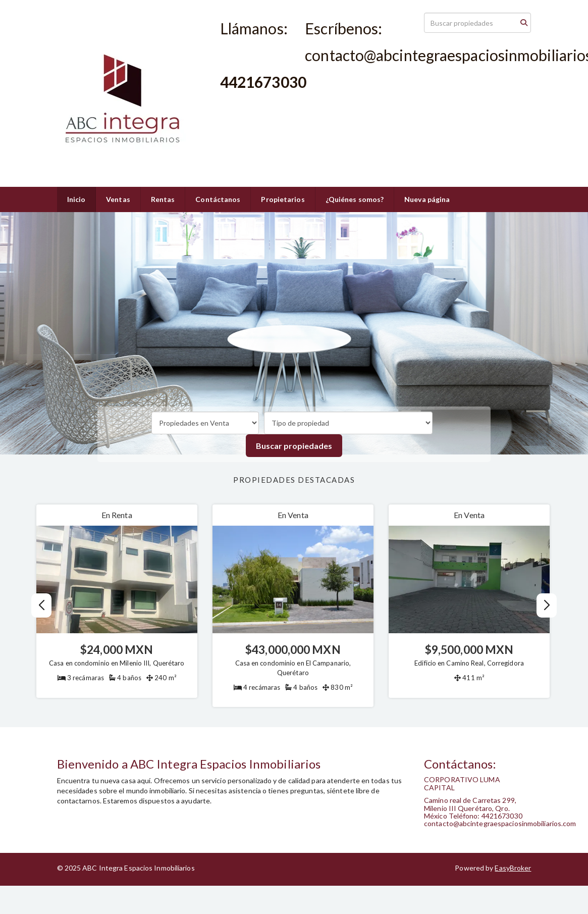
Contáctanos (218, 199)
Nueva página (427, 199)
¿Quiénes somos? (355, 199)
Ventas (118, 199)
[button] (547, 605)
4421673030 (240, 100)
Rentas (163, 199)
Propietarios (283, 199)
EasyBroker (513, 868)
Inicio (76, 199)
